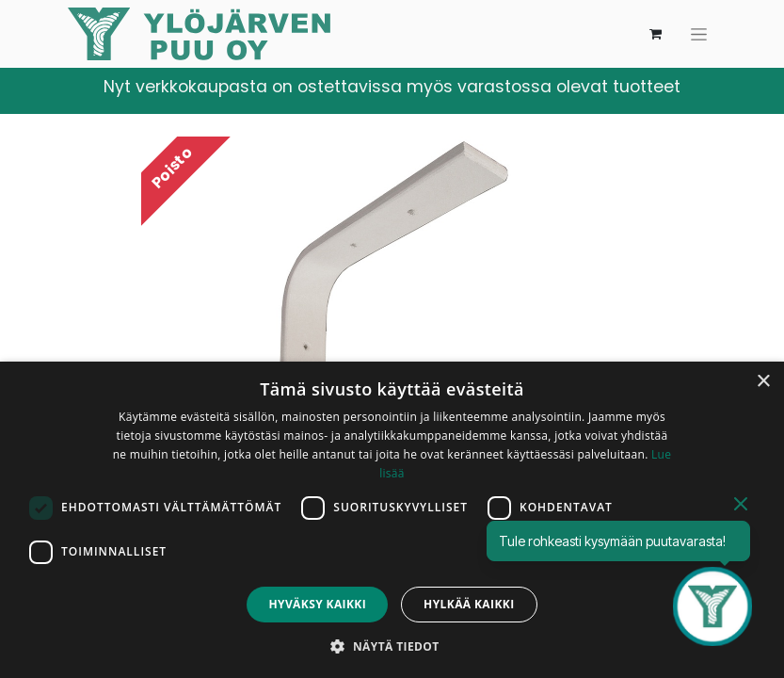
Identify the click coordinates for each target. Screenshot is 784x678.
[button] (392, 646)
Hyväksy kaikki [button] (317, 604)
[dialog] (392, 520)
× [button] (763, 382)
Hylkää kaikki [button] (469, 604)
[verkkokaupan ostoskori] (656, 34)
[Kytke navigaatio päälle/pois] (699, 34)
